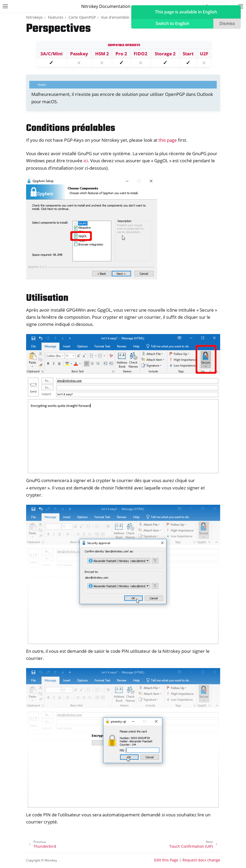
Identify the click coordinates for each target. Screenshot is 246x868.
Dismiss (227, 23)
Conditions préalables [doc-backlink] (71, 128)
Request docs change (201, 860)
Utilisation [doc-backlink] (47, 298)
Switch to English (172, 23)
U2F (204, 54)
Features (56, 17)
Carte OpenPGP (82, 17)
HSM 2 (102, 54)
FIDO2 (141, 54)
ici (86, 161)
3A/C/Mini (51, 54)
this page (168, 140)
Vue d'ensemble (115, 17)
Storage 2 (165, 54)
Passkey (79, 54)
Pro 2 (121, 54)
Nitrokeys (34, 17)
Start (188, 54)
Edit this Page (166, 860)
